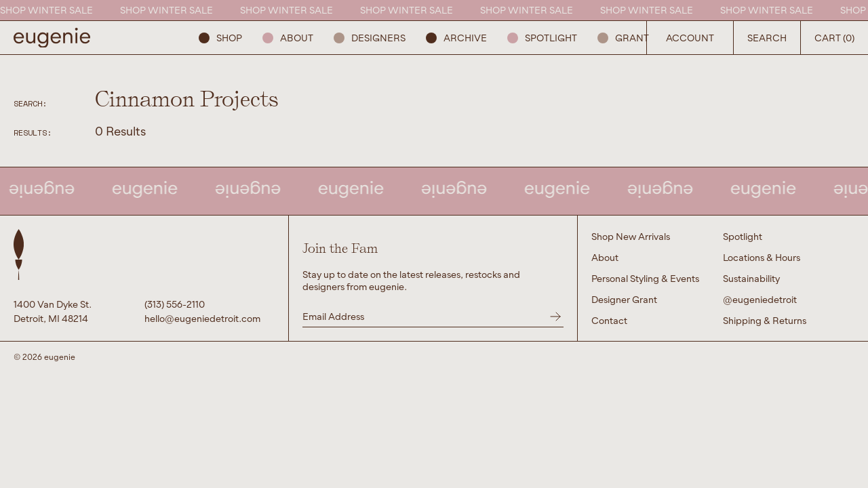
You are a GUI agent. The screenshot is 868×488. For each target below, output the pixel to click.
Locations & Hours (762, 257)
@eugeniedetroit (760, 299)
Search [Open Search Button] (767, 38)
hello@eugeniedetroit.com (202, 318)
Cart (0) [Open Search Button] (834, 38)
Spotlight (542, 38)
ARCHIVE (456, 38)
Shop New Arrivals (631, 236)
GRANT (623, 38)
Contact (609, 320)
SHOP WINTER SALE (48, 10)
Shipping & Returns (765, 320)
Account (690, 38)
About (288, 38)
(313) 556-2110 (175, 304)
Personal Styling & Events (645, 278)
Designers (370, 38)
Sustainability (751, 278)
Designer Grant (624, 299)
